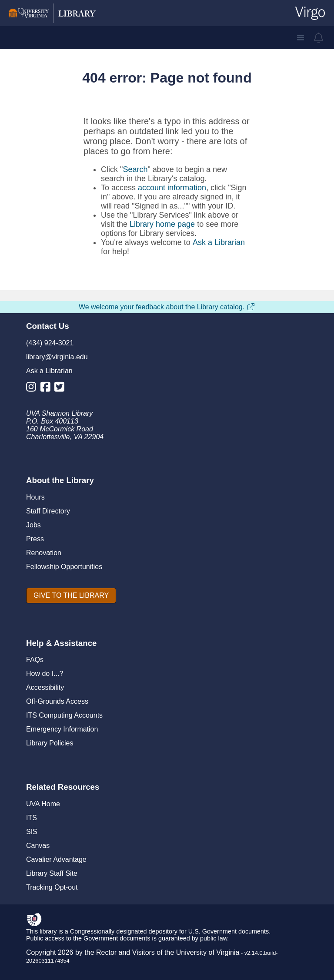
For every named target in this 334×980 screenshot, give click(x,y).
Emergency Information (62, 729)
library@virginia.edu (57, 357)
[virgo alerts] (319, 38)
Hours (35, 497)
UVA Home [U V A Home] (43, 804)
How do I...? (45, 674)
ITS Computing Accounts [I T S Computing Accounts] (64, 715)
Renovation (44, 553)
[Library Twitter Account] (62, 389)
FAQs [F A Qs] (35, 660)
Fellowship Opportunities (64, 567)
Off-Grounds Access (57, 701)
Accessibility (45, 687)
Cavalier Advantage (56, 859)
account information (172, 188)
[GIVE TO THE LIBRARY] (71, 596)
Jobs (33, 525)
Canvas (38, 846)
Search (135, 169)
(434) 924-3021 (50, 343)
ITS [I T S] (32, 818)
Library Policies (50, 743)
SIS (32, 832)
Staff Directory (48, 511)
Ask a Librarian (219, 242)
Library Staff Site (52, 873)
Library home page (162, 224)
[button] (301, 38)
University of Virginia (208, 952)
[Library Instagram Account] (33, 389)
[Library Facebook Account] (48, 389)
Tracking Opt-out (52, 887)
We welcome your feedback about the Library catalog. (167, 307)
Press (35, 539)
